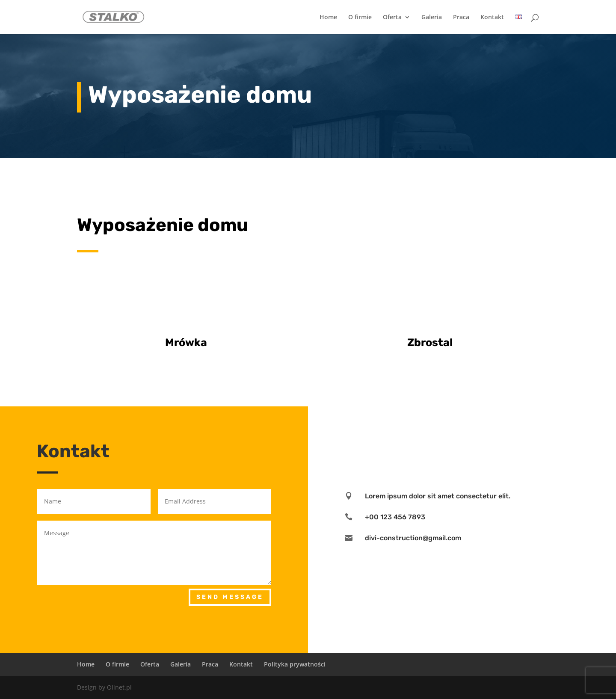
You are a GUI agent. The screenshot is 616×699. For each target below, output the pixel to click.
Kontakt (492, 18)
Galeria (432, 18)
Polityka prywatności (295, 664)
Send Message (230, 597)
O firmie (360, 18)
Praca (461, 18)
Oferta (392, 18)
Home (328, 18)
